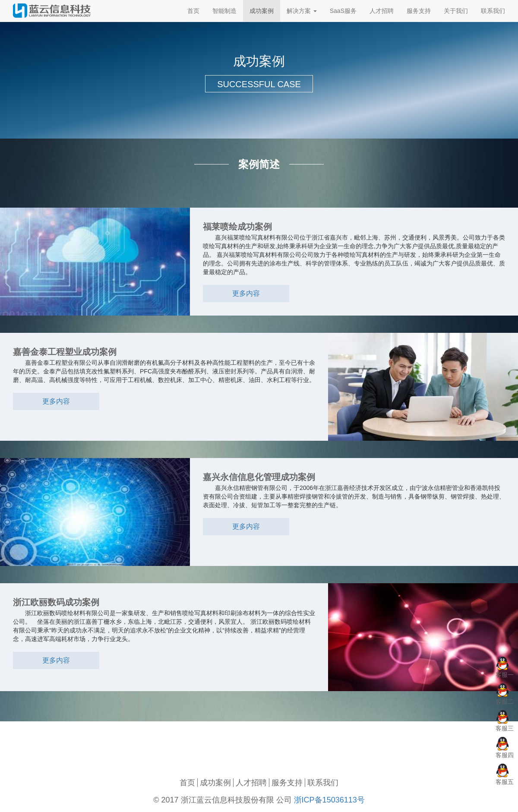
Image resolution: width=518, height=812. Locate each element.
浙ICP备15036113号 (329, 800)
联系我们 (323, 783)
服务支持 (287, 783)
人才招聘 (251, 783)
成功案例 (215, 783)
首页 (187, 783)
